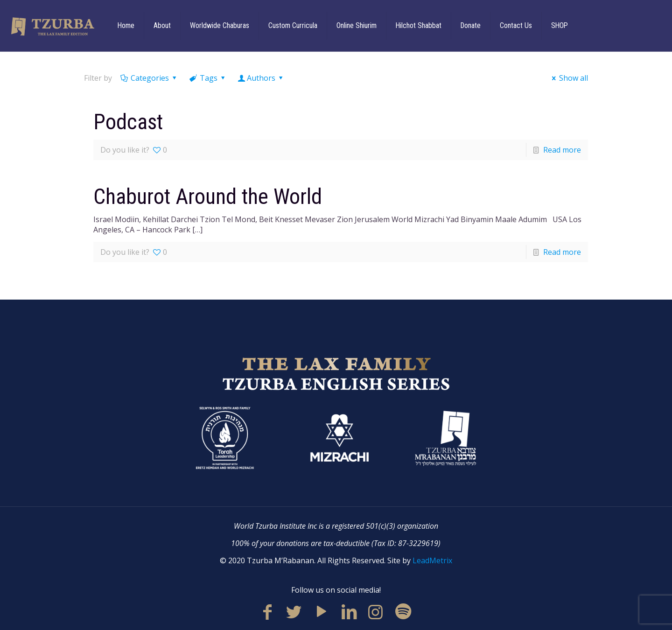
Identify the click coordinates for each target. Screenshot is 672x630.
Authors (261, 78)
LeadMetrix (432, 560)
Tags (208, 78)
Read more (562, 150)
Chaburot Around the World (208, 196)
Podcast (128, 122)
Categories (149, 78)
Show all (568, 78)
